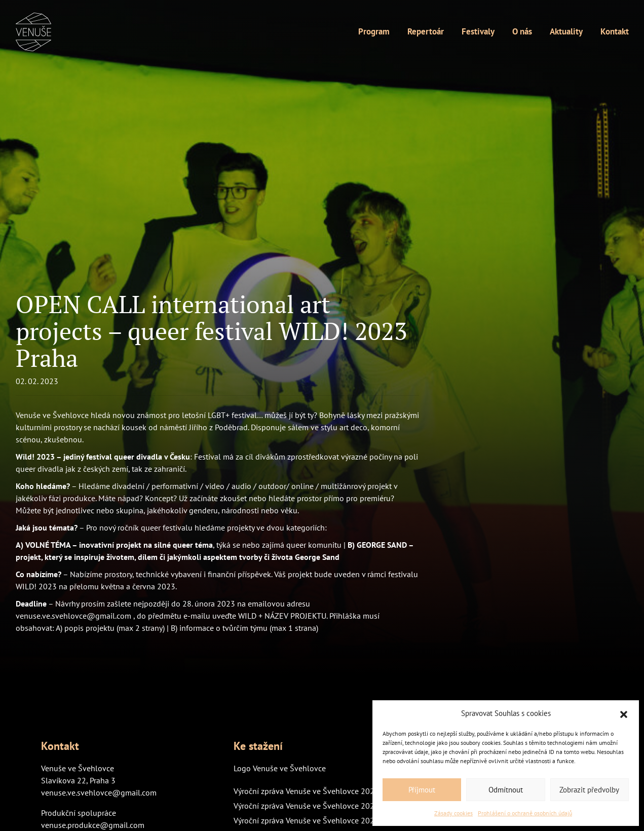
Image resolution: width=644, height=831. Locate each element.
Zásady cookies (453, 813)
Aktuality (566, 31)
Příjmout (422, 790)
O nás (522, 31)
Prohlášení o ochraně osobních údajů (525, 813)
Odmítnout (506, 790)
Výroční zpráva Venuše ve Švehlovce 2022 (306, 820)
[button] (624, 713)
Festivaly (478, 31)
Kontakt (615, 31)
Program (374, 31)
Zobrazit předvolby (589, 790)
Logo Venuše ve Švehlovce (280, 768)
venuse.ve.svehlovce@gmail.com (99, 792)
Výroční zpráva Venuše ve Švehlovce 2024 (306, 791)
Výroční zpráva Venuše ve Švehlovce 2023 (306, 806)
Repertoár (426, 31)
